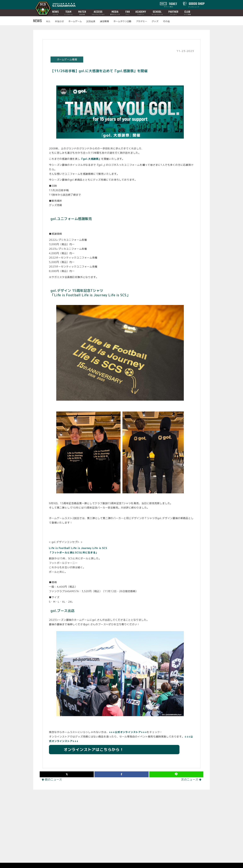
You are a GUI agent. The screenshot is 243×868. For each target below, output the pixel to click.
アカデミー (142, 21)
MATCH (82, 13)
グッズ (155, 21)
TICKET (171, 4)
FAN (128, 13)
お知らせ (59, 21)
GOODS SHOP (196, 4)
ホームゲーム (75, 21)
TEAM (68, 13)
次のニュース (191, 780)
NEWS (55, 13)
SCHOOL (157, 13)
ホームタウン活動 (123, 21)
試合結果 (91, 21)
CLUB (187, 13)
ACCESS (98, 13)
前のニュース (52, 780)
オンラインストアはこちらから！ (90, 749)
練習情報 (105, 21)
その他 (166, 21)
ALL (48, 21)
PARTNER (173, 13)
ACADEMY (141, 13)
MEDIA (115, 13)
